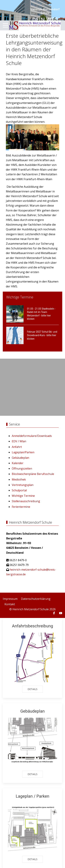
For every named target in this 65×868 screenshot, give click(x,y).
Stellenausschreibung (26, 501)
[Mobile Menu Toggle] (5, 25)
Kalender (18, 463)
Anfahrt (17, 447)
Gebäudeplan (20, 458)
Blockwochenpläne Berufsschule (33, 474)
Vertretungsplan (23, 485)
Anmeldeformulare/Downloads (32, 436)
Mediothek (19, 479)
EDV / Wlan (19, 441)
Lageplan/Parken (23, 452)
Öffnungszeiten (22, 468)
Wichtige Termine (23, 496)
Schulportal (19, 490)
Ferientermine (21, 507)
